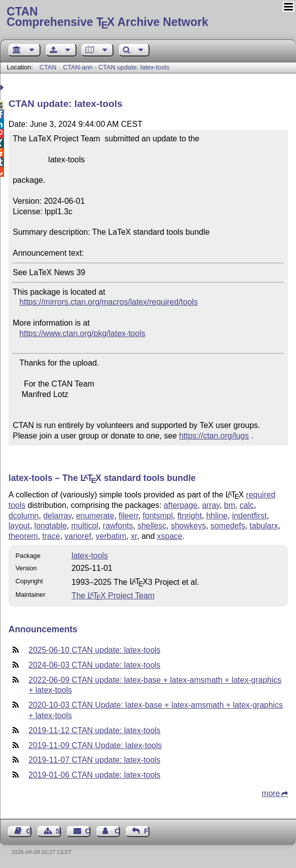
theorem (23, 536)
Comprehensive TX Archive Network (148, 17)
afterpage (180, 505)
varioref (78, 536)
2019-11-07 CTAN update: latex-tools (94, 760)
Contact (88, 831)
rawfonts (118, 526)
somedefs (228, 526)
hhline (217, 516)
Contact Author (117, 831)
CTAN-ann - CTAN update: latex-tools (116, 67)
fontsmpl (157, 516)
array (211, 505)
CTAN (48, 67)
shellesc (152, 526)
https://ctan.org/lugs (214, 436)
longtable (51, 526)
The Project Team (113, 596)
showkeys (188, 526)
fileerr (128, 516)
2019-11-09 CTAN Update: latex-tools (95, 745)
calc (246, 505)
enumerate (95, 516)
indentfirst (249, 516)
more (271, 793)
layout (19, 526)
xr (134, 536)
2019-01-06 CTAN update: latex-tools (94, 775)
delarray (57, 516)
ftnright (190, 516)
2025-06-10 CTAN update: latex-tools (94, 650)
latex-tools (90, 556)
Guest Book (29, 831)
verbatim (111, 536)
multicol (84, 526)
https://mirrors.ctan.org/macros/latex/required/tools (109, 302)
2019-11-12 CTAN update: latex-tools (94, 730)
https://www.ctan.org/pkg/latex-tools (82, 333)
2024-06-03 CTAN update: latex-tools (94, 665)
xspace (170, 536)
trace (51, 536)
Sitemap (58, 831)
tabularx (264, 526)
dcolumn (23, 516)
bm (229, 505)
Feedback (147, 831)
